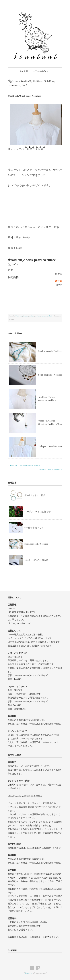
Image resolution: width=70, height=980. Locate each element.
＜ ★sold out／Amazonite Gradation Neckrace (24, 466)
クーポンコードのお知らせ (38, 512)
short (24, 86)
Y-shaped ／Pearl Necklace (50, 446)
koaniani (27, 81)
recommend (14, 86)
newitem (49, 81)
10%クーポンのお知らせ (36, 560)
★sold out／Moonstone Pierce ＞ (51, 469)
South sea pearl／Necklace (50, 351)
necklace (38, 81)
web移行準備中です (34, 528)
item (17, 81)
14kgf (10, 81)
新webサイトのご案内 (35, 495)
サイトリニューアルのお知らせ (35, 71)
